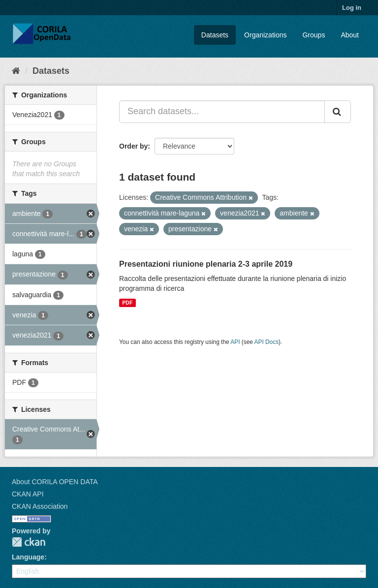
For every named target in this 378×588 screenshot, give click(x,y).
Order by (133, 146)
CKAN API (28, 494)
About (350, 35)
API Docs (267, 342)
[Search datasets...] (222, 112)
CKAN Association (40, 506)
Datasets (215, 35)
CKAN (29, 542)
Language (28, 557)
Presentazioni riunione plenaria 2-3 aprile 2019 (206, 264)
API (235, 342)
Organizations (265, 35)
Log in (352, 8)
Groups (314, 35)
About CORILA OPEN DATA (55, 482)
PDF (127, 303)
